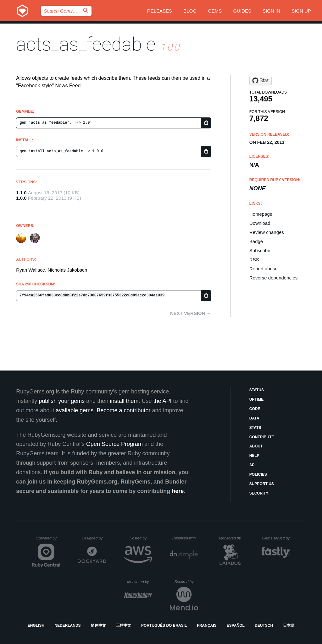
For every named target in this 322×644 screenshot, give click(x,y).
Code (255, 409)
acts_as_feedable (86, 44)
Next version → (191, 313)
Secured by (186, 582)
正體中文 (124, 625)
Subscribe (260, 250)
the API (162, 401)
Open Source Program (114, 444)
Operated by (48, 540)
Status (257, 390)
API (253, 465)
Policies (258, 474)
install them (124, 401)
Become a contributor (123, 410)
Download (260, 223)
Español (236, 625)
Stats (255, 428)
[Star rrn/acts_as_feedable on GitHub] (261, 81)
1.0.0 (21, 198)
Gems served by (276, 538)
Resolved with (185, 538)
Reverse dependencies (273, 278)
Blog (190, 11)
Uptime (256, 399)
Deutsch (264, 625)
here (178, 491)
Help (254, 456)
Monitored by (232, 538)
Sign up (301, 11)
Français (207, 625)
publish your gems (62, 401)
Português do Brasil (164, 625)
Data (254, 418)
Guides (242, 11)
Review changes (267, 232)
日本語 (289, 625)
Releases (160, 11)
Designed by (94, 538)
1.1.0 (21, 193)
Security (259, 493)
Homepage (261, 214)
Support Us (262, 484)
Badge (256, 241)
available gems (75, 410)
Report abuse (264, 269)
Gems (215, 11)
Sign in (271, 11)
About (256, 446)
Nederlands (67, 625)
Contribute (262, 437)
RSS (254, 260)
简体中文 (98, 625)
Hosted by (141, 538)
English (36, 625)
